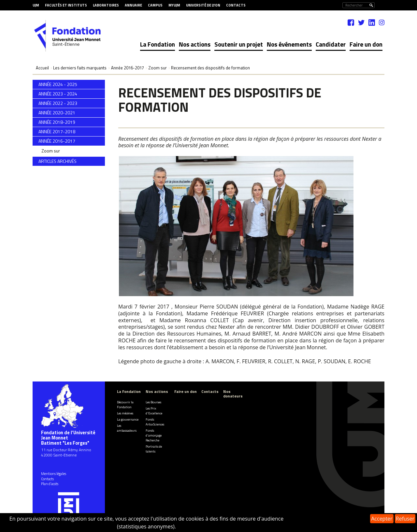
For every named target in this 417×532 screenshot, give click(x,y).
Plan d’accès (50, 484)
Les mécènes (125, 413)
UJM (36, 5)
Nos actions (195, 44)
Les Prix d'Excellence (154, 411)
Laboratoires (106, 5)
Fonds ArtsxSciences (155, 422)
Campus (155, 5)
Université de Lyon (203, 5)
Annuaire (133, 5)
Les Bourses (153, 402)
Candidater (331, 44)
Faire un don (366, 44)
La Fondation (158, 44)
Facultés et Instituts (66, 5)
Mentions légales (54, 474)
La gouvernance (128, 419)
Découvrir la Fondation (125, 405)
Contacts (236, 5)
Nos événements (289, 44)
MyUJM (174, 5)
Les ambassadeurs (127, 428)
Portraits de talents (154, 449)
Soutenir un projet (239, 44)
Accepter (382, 519)
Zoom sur (51, 151)
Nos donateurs (233, 394)
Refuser (405, 519)
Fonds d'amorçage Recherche (154, 435)
